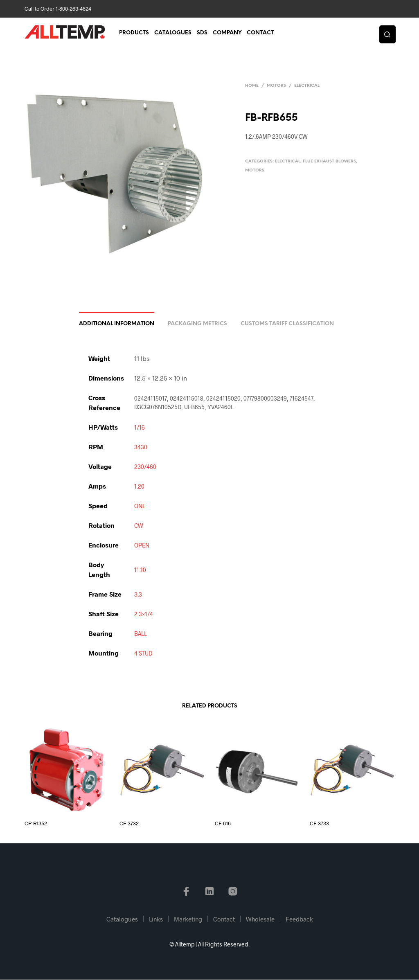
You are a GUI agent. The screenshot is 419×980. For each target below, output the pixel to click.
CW (139, 526)
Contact (260, 33)
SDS (202, 33)
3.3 (138, 595)
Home (252, 86)
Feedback (299, 919)
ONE (140, 506)
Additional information (117, 324)
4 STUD (143, 654)
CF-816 (223, 824)
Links (156, 919)
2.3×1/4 (144, 614)
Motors (276, 86)
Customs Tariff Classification (287, 324)
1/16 (140, 428)
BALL (141, 634)
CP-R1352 (36, 824)
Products (134, 33)
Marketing (188, 919)
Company (227, 33)
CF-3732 (129, 824)
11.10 (140, 570)
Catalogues (173, 33)
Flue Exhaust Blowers (329, 161)
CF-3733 (319, 824)
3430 (141, 447)
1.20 (139, 487)
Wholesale (260, 919)
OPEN (142, 546)
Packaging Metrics (197, 324)
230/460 (145, 467)
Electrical (307, 86)
